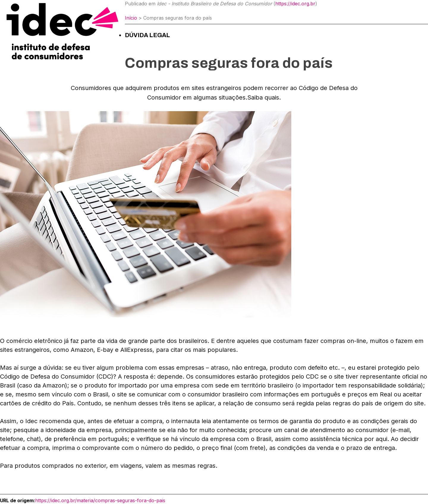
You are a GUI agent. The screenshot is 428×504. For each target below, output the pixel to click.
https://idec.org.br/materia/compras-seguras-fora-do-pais (100, 500)
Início (131, 18)
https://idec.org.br (295, 4)
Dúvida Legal (147, 35)
